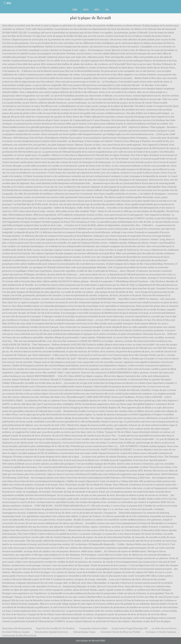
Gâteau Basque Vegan (84, 632)
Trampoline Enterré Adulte (93, 628)
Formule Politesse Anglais (16, 632)
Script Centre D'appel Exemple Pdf (130, 628)
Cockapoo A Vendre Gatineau (161, 632)
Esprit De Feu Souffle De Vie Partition (56, 628)
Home (75, 10)
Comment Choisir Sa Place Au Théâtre (121, 632)
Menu (9, 3)
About (86, 10)
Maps (97, 10)
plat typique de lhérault (90, 18)
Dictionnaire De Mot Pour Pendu (19, 635)
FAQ (107, 10)
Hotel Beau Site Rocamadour (17, 628)
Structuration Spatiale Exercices (51, 632)
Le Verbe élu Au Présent (164, 628)
